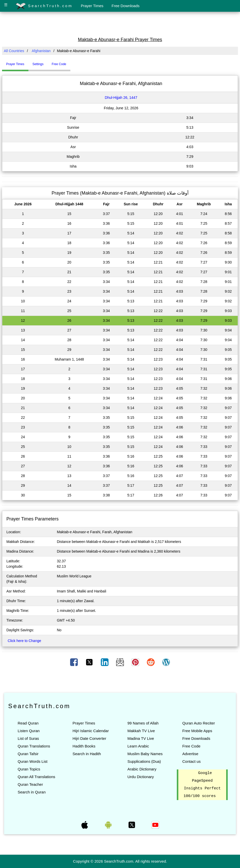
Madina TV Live (141, 738)
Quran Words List (32, 761)
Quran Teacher (30, 784)
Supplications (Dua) (144, 761)
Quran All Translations (36, 777)
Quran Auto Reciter (199, 723)
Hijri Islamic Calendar (91, 731)
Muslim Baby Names (145, 754)
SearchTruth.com (44, 6)
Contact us (191, 761)
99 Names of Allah (143, 723)
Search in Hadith (87, 754)
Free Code (191, 746)
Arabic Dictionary (142, 769)
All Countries (14, 51)
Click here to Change (24, 641)
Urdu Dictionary (141, 777)
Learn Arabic (138, 746)
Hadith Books (84, 746)
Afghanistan (41, 51)
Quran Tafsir (28, 754)
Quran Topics (29, 769)
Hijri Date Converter (89, 738)
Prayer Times (92, 6)
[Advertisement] (120, 24)
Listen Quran (29, 731)
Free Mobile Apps (197, 731)
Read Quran (28, 723)
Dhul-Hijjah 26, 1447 (121, 98)
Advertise (190, 754)
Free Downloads (126, 6)
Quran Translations (34, 746)
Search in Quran (32, 792)
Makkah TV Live (141, 731)
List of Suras (28, 738)
